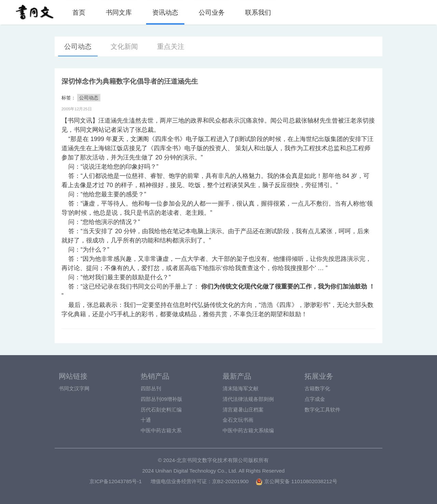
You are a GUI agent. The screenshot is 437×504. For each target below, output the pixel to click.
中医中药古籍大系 (161, 430)
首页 (79, 12)
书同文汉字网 (74, 388)
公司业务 (212, 12)
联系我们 (258, 12)
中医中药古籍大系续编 (248, 430)
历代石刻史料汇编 (161, 410)
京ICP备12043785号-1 (116, 481)
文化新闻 (124, 46)
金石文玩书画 (238, 420)
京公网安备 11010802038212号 (296, 481)
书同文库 (119, 12)
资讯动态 (165, 12)
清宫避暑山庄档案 (243, 410)
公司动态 (78, 46)
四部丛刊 (151, 388)
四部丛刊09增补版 (161, 399)
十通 (146, 420)
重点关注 (171, 46)
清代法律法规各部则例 (248, 399)
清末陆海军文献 (241, 388)
